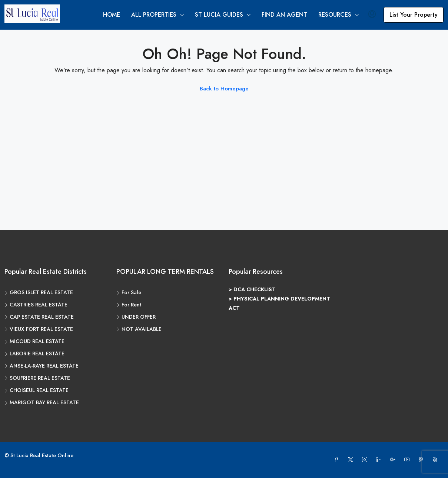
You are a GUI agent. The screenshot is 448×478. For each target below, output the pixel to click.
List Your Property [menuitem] (414, 15)
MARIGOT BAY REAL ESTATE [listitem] (42, 402)
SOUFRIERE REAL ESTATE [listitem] (37, 378)
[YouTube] (408, 460)
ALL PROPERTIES (154, 15)
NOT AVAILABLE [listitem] (139, 329)
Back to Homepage (224, 89)
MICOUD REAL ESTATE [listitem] (34, 341)
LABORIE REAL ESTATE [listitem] (34, 353)
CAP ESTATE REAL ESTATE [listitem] (39, 317)
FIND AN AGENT (284, 15)
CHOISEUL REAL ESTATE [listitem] (36, 390)
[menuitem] (372, 15)
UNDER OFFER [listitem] (136, 317)
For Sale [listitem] (129, 292)
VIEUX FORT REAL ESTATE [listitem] (39, 329)
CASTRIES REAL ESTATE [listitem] (36, 305)
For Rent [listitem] (129, 305)
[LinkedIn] (380, 460)
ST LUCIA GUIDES (219, 15)
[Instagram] (366, 460)
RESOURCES (335, 15)
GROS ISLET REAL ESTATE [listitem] (39, 292)
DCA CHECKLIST (255, 289)
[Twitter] (352, 460)
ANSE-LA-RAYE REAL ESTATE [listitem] (42, 366)
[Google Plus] (394, 460)
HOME (112, 15)
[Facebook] (338, 460)
